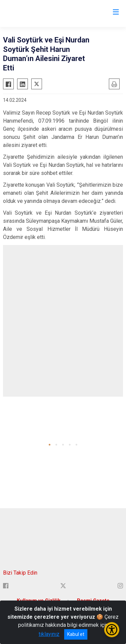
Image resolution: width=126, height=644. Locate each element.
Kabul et (76, 634)
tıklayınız (49, 634)
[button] (50, 445)
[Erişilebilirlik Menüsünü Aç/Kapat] (112, 630)
